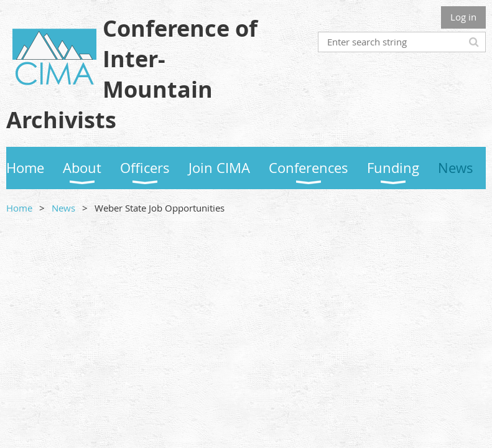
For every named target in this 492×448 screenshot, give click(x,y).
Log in (463, 17)
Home (19, 208)
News (63, 208)
